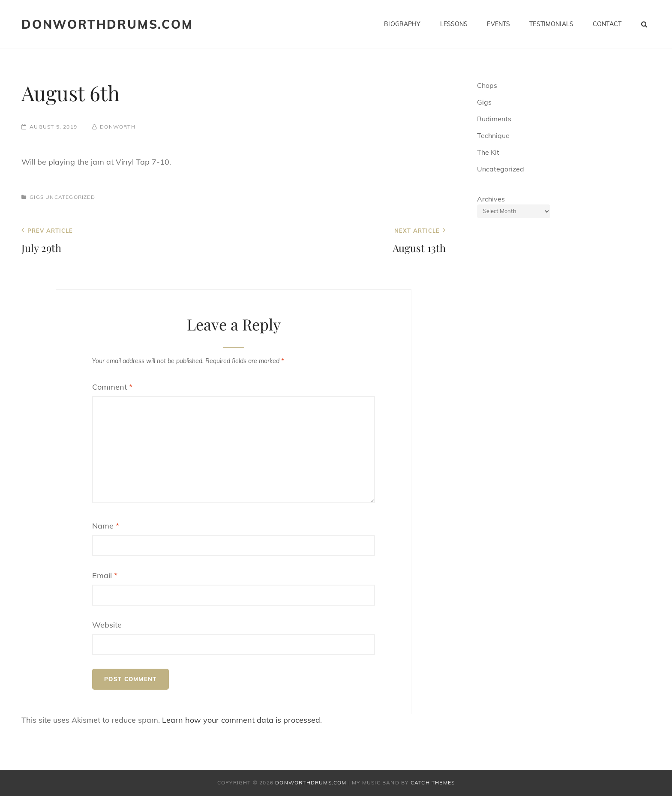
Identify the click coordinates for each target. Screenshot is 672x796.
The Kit (488, 152)
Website (107, 625)
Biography (402, 24)
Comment (112, 387)
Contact (607, 24)
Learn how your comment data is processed (241, 720)
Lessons (454, 24)
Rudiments (494, 119)
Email (105, 575)
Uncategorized (70, 197)
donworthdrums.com (107, 24)
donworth (118, 127)
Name (106, 526)
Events (498, 24)
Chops (487, 85)
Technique (493, 135)
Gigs (37, 197)
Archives (491, 199)
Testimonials (551, 24)
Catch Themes (433, 782)
